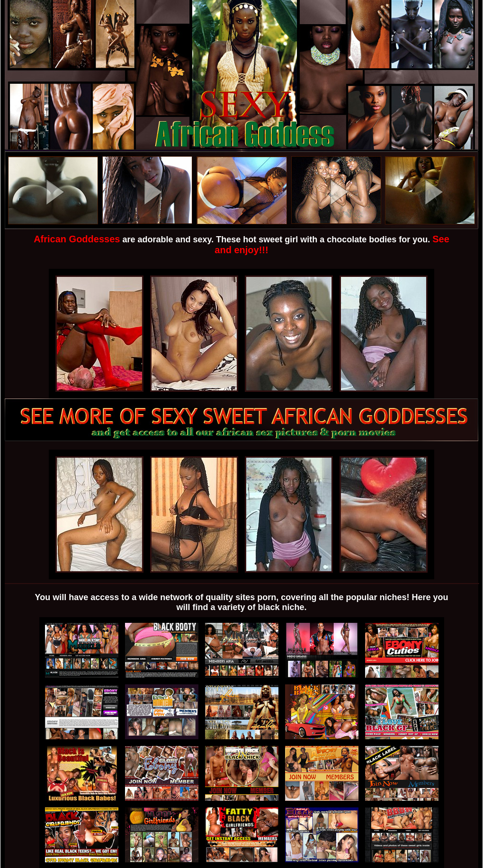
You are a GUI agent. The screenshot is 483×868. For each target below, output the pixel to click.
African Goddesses (77, 239)
